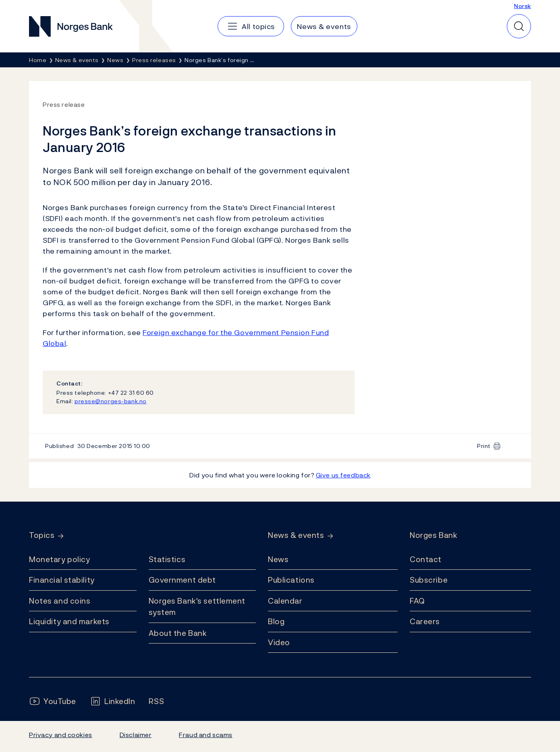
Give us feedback (343, 475)
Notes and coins (60, 601)
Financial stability (62, 580)
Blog (276, 621)
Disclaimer (136, 735)
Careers (425, 621)
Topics (42, 535)
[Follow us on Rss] (156, 701)
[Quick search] (519, 26)
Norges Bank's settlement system (197, 607)
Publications (291, 580)
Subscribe (429, 580)
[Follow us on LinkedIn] (113, 701)
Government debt (182, 580)
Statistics (167, 559)
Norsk (523, 6)
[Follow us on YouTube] (53, 701)
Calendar (285, 601)
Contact (426, 559)
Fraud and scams (205, 735)
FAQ (417, 601)
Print (484, 446)
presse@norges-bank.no (111, 401)
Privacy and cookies (61, 735)
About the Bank (178, 633)
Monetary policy (59, 559)
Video (279, 642)
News (278, 559)
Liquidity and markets (69, 621)
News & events (296, 535)
